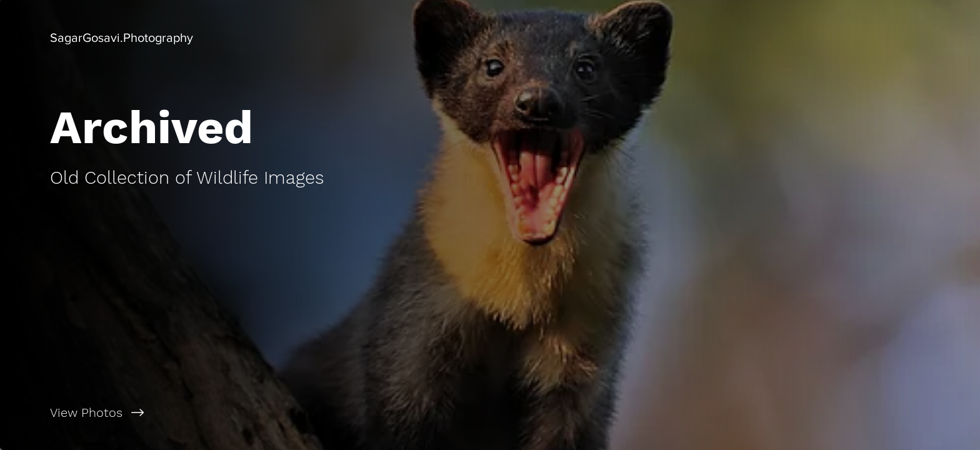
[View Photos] (245, 412)
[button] (122, 37)
